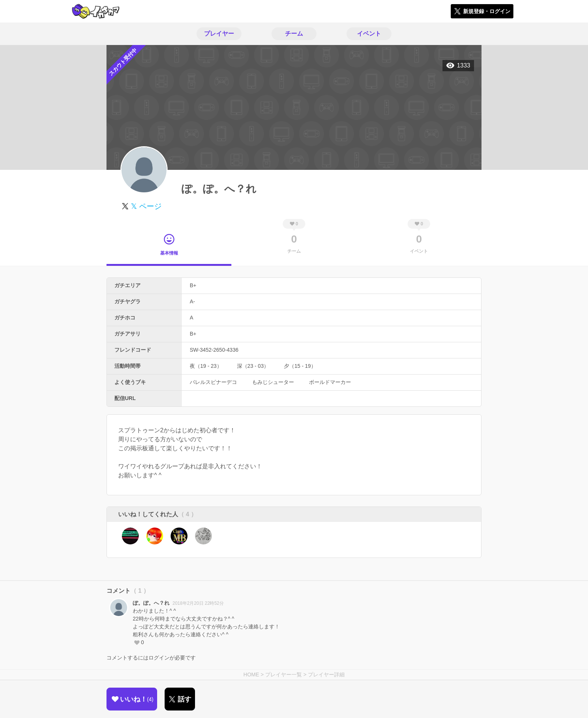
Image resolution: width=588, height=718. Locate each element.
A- (192, 301)
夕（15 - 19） (300, 366)
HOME (251, 675)
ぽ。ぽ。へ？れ (151, 603)
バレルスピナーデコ (213, 382)
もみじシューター (273, 382)
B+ (193, 285)
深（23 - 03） (253, 366)
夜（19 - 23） (206, 366)
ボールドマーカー (330, 382)
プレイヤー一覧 (283, 675)
